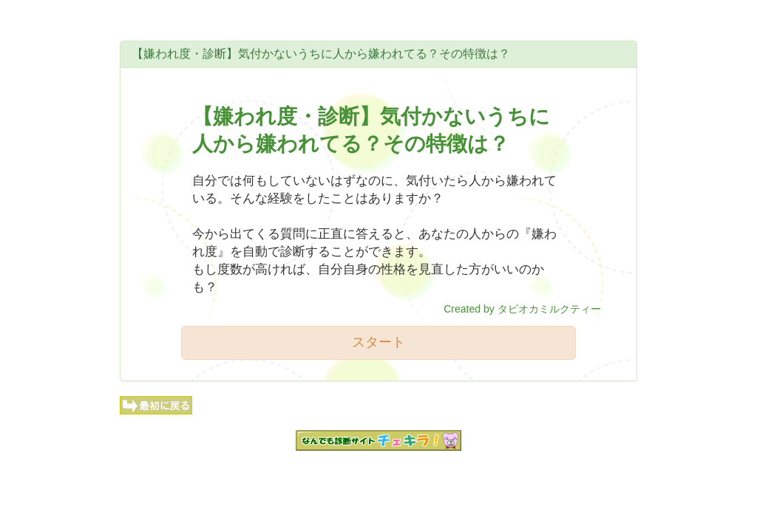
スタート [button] (378, 342)
